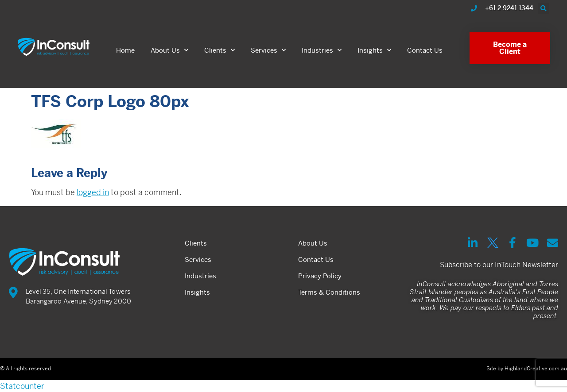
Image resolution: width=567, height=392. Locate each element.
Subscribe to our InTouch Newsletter (499, 265)
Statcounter (22, 386)
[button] (544, 8)
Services (268, 50)
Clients (219, 50)
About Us (169, 50)
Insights (374, 50)
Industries (322, 50)
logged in (93, 192)
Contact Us (425, 50)
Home (125, 50)
